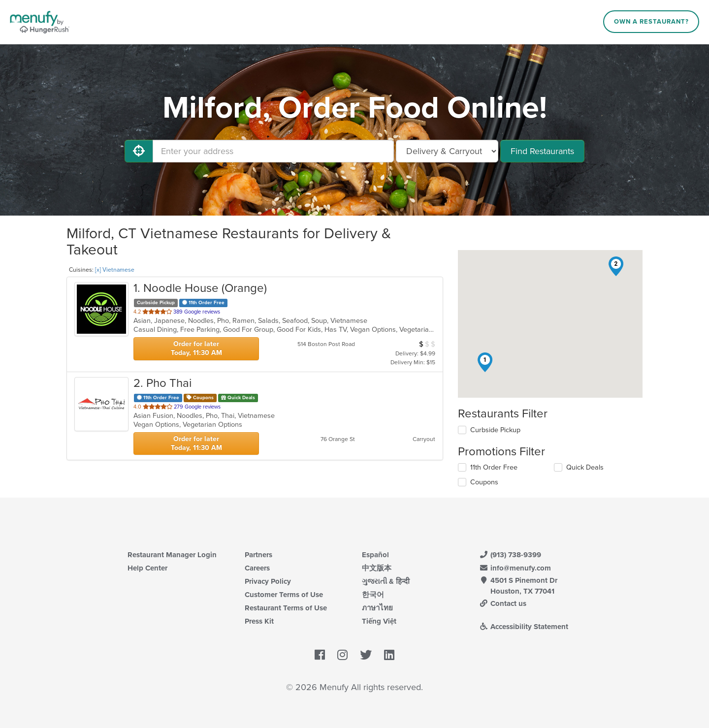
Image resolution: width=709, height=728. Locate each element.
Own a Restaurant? (651, 22)
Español (375, 555)
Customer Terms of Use (284, 595)
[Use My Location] (139, 151)
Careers (257, 568)
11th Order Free (494, 467)
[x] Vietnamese (115, 270)
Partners (258, 555)
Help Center (147, 568)
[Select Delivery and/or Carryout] (447, 151)
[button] (485, 362)
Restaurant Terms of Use (286, 608)
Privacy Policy (268, 581)
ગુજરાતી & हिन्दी (386, 581)
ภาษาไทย (377, 608)
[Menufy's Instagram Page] (342, 655)
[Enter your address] (273, 151)
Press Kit (259, 621)
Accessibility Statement (524, 627)
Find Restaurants (542, 151)
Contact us (503, 603)
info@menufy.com (515, 568)
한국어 (373, 595)
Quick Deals (585, 467)
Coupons (484, 482)
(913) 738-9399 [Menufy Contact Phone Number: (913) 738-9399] (510, 555)
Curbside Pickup (495, 430)
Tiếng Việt (379, 621)
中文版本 (377, 568)
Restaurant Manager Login (172, 555)
